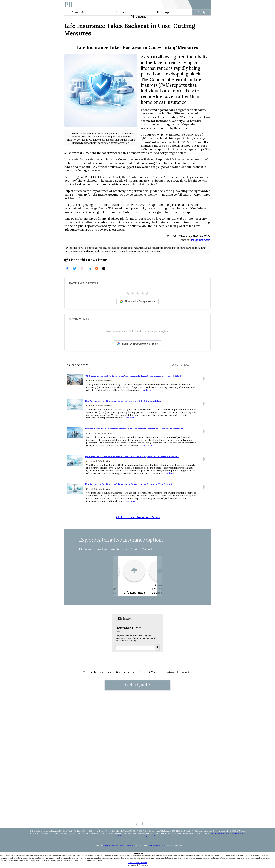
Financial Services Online (114, 845)
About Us (78, 12)
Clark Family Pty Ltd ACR (221, 833)
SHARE (138, 16)
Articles (121, 12)
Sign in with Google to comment (137, 344)
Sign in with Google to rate (138, 301)
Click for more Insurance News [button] (138, 517)
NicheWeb (131, 845)
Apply (201, 12)
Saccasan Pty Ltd (127, 836)
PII (69, 5)
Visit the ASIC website (138, 863)
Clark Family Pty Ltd (156, 845)
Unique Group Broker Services (148, 836)
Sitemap (163, 12)
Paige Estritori (201, 240)
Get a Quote (137, 685)
